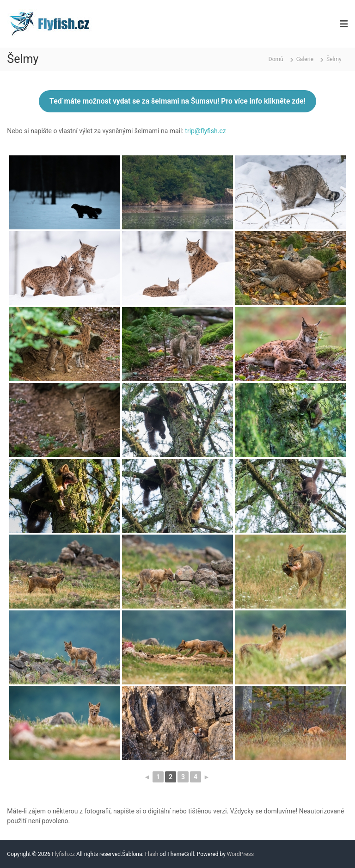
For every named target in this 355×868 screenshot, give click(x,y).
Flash (151, 854)
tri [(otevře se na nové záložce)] (188, 131)
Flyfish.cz (63, 854)
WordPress (240, 854)
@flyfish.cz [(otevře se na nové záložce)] (210, 131)
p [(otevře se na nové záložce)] (193, 131)
